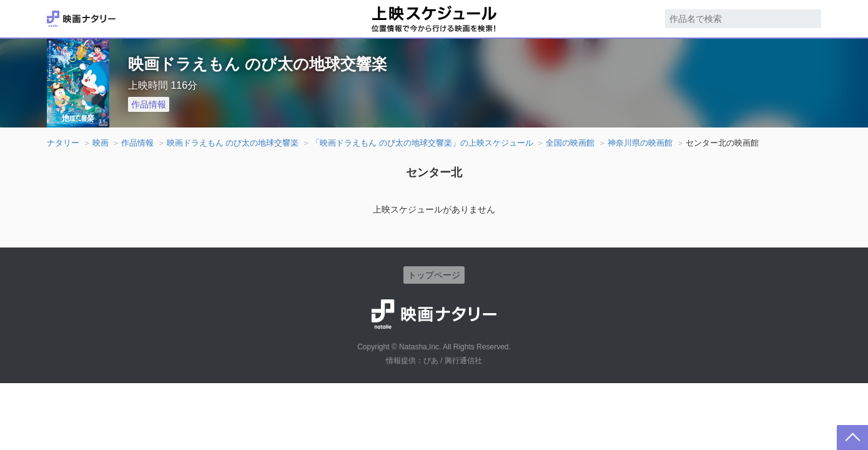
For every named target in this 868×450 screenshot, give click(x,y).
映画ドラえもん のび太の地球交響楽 (233, 143)
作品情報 (149, 104)
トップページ (434, 275)
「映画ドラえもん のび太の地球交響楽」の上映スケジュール (422, 143)
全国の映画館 (570, 143)
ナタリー (63, 143)
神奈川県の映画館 (640, 143)
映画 (101, 143)
